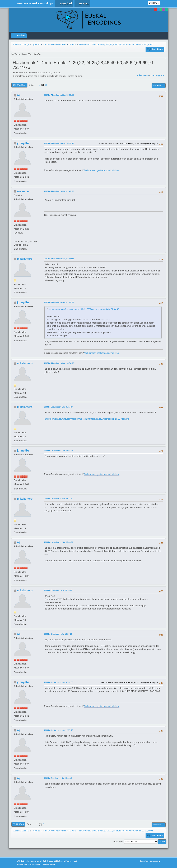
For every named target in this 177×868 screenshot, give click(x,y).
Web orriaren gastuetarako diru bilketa (102, 170)
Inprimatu (159, 85)
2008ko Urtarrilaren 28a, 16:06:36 (59, 542)
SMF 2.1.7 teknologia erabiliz (29, 861)
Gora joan (18, 824)
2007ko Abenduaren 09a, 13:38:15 (59, 95)
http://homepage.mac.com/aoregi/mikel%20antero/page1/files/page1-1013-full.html (87, 419)
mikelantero (25, 259)
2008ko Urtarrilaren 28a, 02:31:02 (59, 499)
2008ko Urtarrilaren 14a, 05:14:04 (59, 407)
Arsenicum (24, 191)
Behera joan (19, 85)
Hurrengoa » (158, 75)
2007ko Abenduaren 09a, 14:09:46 (59, 143)
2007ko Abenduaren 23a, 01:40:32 (59, 191)
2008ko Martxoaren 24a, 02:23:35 (59, 682)
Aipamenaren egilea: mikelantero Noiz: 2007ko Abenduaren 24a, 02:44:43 (84, 309)
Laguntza (144, 861)
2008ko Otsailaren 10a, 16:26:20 (58, 634)
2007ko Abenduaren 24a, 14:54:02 (59, 363)
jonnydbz (23, 143)
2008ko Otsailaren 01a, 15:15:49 (58, 590)
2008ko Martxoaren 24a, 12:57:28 (59, 730)
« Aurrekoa (143, 75)
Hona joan (118, 842)
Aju (19, 95)
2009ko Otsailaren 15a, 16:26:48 (58, 778)
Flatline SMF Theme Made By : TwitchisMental (36, 864)
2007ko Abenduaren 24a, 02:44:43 (59, 259)
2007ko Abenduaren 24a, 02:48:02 (59, 302)
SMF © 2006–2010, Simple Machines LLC (60, 861)
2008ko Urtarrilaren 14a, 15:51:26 (59, 450)
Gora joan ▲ (155, 861)
